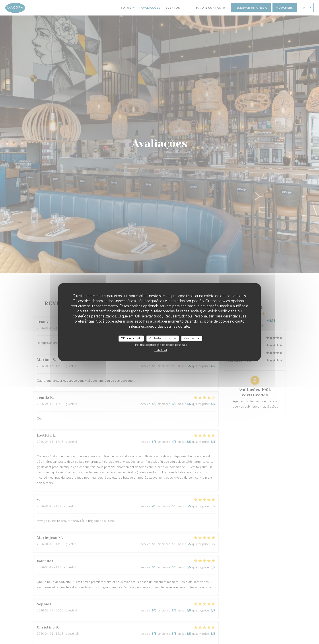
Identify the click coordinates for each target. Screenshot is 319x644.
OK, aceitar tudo (131, 338)
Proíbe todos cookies (163, 338)
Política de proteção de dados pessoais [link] (161, 345)
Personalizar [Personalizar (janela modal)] (192, 338)
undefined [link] (160, 350)
